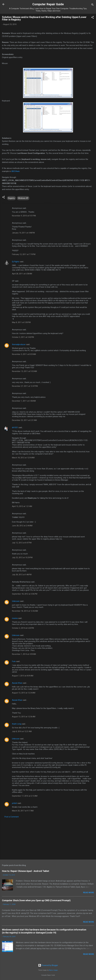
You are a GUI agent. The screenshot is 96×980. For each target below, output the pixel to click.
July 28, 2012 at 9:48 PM (22, 575)
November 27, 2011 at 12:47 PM (25, 386)
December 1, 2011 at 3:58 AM (24, 401)
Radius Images (53, 970)
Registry (11, 198)
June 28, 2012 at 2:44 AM (22, 526)
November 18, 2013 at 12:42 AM (25, 611)
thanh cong (17, 724)
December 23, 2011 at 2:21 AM (24, 420)
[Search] (92, 5)
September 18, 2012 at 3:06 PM (25, 594)
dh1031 (15, 428)
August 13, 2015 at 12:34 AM (24, 693)
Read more (89, 893)
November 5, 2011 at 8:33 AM (24, 354)
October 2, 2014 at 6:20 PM (23, 628)
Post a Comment (12, 817)
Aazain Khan (17, 683)
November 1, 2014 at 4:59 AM (24, 654)
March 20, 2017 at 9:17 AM (23, 811)
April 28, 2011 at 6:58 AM (22, 274)
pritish (14, 803)
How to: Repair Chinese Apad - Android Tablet (26, 871)
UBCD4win (15, 171)
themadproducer (19, 344)
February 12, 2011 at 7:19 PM (24, 254)
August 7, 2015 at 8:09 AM (23, 676)
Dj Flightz (16, 262)
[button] (92, 18)
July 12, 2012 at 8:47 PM (22, 543)
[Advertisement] (48, 838)
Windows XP (23, 198)
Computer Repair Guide (48, 4)
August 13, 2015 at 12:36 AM (24, 717)
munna (15, 618)
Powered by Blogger (48, 965)
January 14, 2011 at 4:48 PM (23, 233)
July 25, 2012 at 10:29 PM (22, 558)
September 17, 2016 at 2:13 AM (25, 796)
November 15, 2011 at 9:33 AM (24, 371)
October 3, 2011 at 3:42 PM (23, 337)
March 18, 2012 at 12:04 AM (23, 458)
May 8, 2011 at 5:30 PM (21, 322)
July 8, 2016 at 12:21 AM (22, 731)
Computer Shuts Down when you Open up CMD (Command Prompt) (36, 900)
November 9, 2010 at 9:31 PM (24, 216)
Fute (14, 661)
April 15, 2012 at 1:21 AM (22, 506)
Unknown (16, 601)
